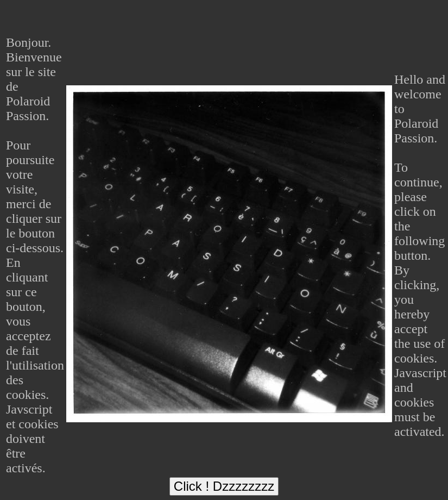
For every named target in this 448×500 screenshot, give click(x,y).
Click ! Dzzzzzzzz (224, 486)
